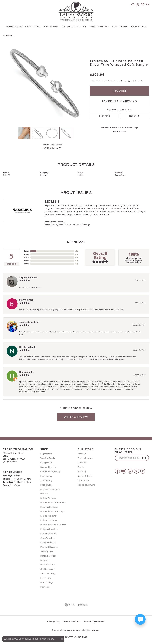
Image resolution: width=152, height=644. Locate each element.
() (77, 251)
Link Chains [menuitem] (46, 578)
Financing (82, 472)
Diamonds (51, 26)
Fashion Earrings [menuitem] (48, 498)
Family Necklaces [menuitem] (48, 543)
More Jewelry (51, 225)
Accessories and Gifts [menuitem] (50, 489)
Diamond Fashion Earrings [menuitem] (53, 511)
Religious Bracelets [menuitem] (49, 529)
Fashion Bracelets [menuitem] (48, 534)
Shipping (105, 116)
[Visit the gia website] (70, 605)
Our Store (139, 26)
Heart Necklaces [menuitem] (48, 565)
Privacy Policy (53, 622)
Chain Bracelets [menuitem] (48, 538)
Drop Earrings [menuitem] (47, 582)
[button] (133, 5)
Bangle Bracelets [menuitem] (48, 556)
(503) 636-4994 (52, 148)
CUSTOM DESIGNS (74, 26)
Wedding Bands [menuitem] (48, 458)
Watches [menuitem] (44, 494)
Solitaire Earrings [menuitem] (48, 574)
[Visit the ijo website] (83, 605)
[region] (45, 83)
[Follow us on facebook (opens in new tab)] (117, 471)
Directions (82, 463)
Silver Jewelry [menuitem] (46, 480)
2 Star (26, 261)
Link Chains (65, 225)
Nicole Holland (27, 347)
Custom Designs (85, 458)
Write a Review (76, 417)
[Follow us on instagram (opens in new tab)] (143, 471)
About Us (82, 454)
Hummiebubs (26, 372)
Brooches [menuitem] (45, 560)
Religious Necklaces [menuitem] (49, 507)
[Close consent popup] (62, 639)
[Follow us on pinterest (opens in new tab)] (130, 471)
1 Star (26, 264)
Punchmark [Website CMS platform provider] (82, 637)
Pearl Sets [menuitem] (45, 587)
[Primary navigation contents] (76, 26)
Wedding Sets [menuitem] (47, 551)
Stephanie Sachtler (29, 322)
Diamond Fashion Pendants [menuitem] (53, 503)
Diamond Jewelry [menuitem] (48, 467)
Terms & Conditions (72, 622)
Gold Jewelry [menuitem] (46, 463)
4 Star (26, 254)
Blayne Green (26, 300)
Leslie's (80, 175)
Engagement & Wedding (23, 26)
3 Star (26, 257)
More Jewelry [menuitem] (46, 485)
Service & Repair (85, 476)
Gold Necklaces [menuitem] (47, 569)
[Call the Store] (10, 462)
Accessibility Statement (94, 622)
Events (81, 467)
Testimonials (83, 480)
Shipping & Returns (86, 485)
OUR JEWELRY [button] (99, 26)
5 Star (26, 251)
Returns (135, 116)
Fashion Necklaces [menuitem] (49, 520)
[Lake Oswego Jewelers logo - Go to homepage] (76, 11)
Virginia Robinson (29, 277)
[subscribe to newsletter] (144, 458)
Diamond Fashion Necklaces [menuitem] (53, 525)
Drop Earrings (83, 225)
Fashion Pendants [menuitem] (49, 516)
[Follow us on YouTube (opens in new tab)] (124, 471)
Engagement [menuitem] (46, 454)
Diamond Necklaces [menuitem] (49, 547)
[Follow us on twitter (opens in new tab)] (136, 471)
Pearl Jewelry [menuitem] (46, 476)
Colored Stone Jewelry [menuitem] (50, 472)
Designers (120, 26)
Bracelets (10, 35)
